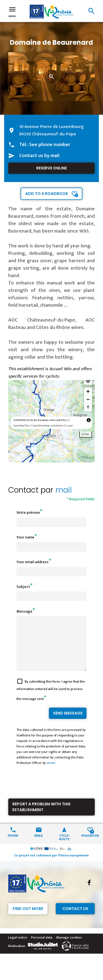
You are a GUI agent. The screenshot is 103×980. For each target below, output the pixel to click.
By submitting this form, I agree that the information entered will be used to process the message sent (51, 700)
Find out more (28, 918)
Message (24, 611)
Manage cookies (69, 947)
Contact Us (75, 918)
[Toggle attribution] (89, 420)
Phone (13, 845)
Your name (25, 537)
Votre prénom (28, 513)
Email (39, 845)
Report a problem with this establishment (41, 817)
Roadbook (90, 845)
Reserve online (51, 168)
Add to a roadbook (47, 194)
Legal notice (18, 947)
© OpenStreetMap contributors (47, 426)
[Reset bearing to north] (88, 407)
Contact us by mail (39, 156)
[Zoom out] (88, 399)
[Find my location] (88, 381)
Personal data (42, 947)
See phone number (50, 145)
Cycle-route (64, 847)
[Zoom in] (88, 391)
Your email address (33, 562)
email (51, 773)
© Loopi (68, 426)
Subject (23, 587)
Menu (12, 12)
